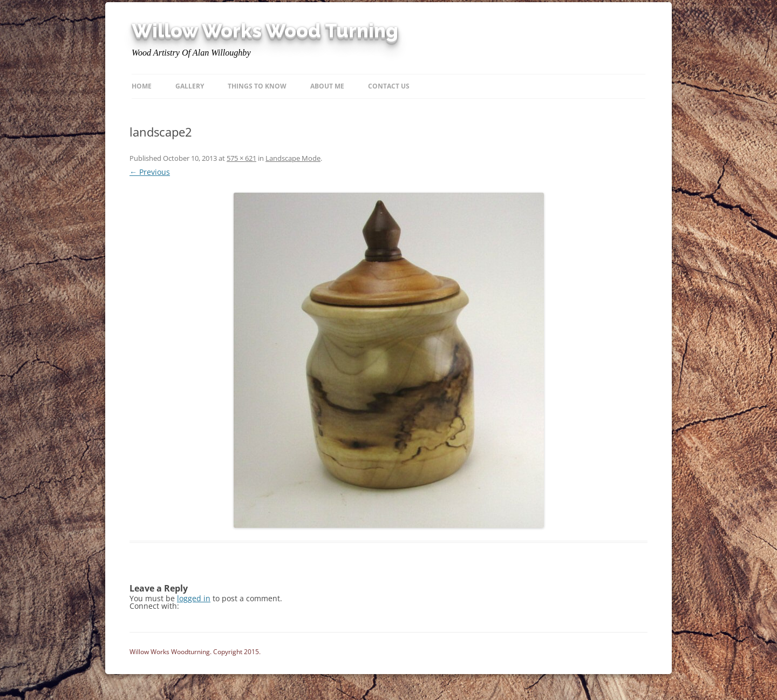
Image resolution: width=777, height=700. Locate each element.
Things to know (257, 86)
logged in (194, 598)
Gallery (190, 86)
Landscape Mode (293, 158)
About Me (327, 86)
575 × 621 (241, 158)
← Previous (150, 172)
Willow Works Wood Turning (265, 31)
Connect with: (154, 606)
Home (142, 86)
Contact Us (389, 86)
